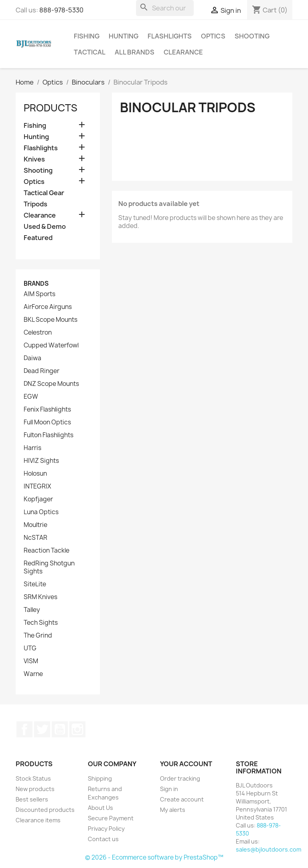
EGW (31, 397)
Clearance (183, 52)
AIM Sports (40, 294)
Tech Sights (41, 623)
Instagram (77, 729)
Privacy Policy (106, 829)
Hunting (124, 36)
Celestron (38, 333)
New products (35, 789)
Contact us (103, 839)
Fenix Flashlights (47, 410)
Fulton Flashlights (49, 435)
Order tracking (180, 778)
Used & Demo (45, 227)
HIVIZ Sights (41, 461)
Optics (213, 36)
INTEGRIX (37, 486)
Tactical (90, 52)
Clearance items (38, 820)
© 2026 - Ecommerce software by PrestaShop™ (154, 857)
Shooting (252, 36)
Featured (38, 238)
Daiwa (32, 358)
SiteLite (35, 584)
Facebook (24, 729)
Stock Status (33, 778)
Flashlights (170, 36)
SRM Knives (41, 597)
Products (51, 108)
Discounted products (45, 810)
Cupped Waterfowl (51, 345)
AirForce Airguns (48, 307)
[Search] (165, 8)
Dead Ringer (42, 371)
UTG (30, 648)
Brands (36, 284)
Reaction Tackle (47, 551)
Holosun (35, 474)
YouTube (60, 729)
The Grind (38, 636)
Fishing (87, 36)
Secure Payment (111, 818)
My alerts (173, 810)
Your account (186, 764)
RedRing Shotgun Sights (49, 567)
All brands (135, 52)
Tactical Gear (44, 193)
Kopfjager (38, 499)
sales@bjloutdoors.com (268, 849)
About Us (100, 808)
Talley (32, 610)
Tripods (35, 204)
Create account (182, 799)
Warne (33, 674)
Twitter (42, 729)
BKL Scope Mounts (51, 320)
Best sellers (32, 799)
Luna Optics (41, 512)
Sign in (169, 789)
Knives (34, 159)
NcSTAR (35, 538)
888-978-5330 (61, 10)
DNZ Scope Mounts (51, 384)
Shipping (100, 778)
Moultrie (35, 525)
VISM (31, 661)
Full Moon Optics (47, 422)
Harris (32, 448)
